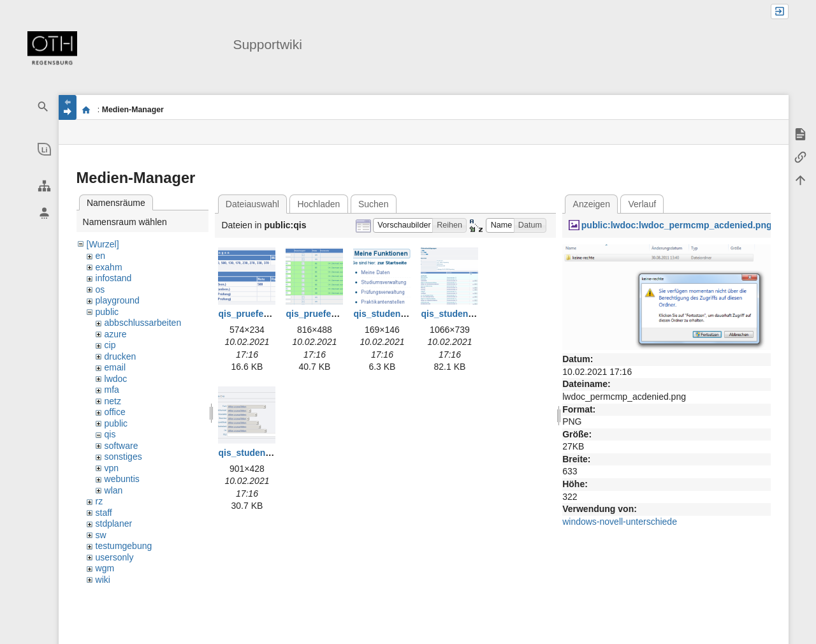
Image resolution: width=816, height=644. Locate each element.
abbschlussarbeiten (143, 323)
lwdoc (116, 379)
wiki (103, 580)
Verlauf (643, 204)
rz (99, 501)
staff (104, 513)
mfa (112, 390)
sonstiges (123, 457)
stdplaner (114, 523)
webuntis (122, 479)
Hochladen (318, 204)
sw (101, 535)
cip (110, 345)
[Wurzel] (103, 244)
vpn (112, 468)
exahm (109, 267)
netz (113, 401)
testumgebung (124, 546)
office (115, 412)
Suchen (373, 204)
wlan (114, 490)
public (107, 312)
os (100, 289)
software (121, 446)
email (115, 367)
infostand (114, 278)
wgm (105, 568)
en (101, 256)
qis (110, 434)
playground (118, 300)
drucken (120, 356)
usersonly (115, 557)
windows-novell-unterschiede (620, 522)
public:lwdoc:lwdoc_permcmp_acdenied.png (677, 225)
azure (116, 334)
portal (86, 110)
